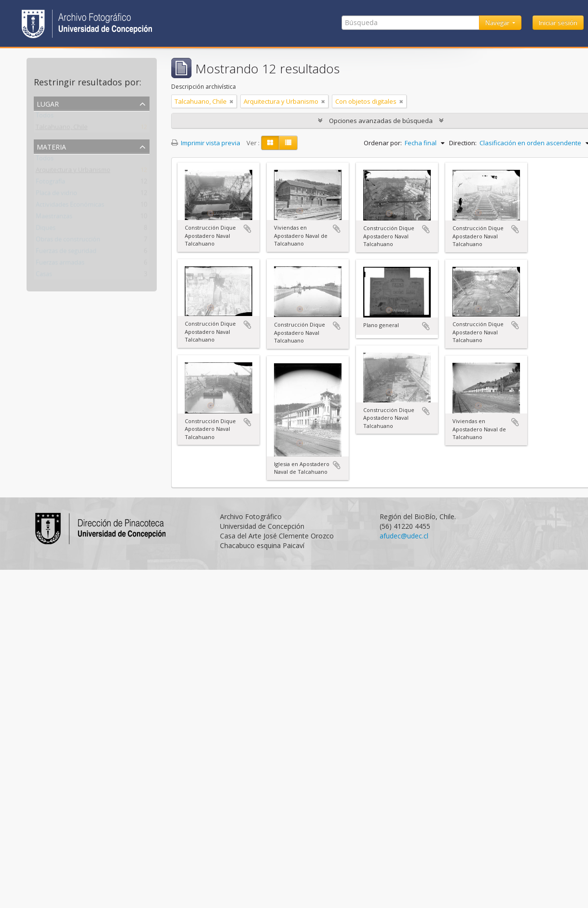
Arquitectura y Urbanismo (73, 172)
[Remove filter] (232, 101)
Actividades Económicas (70, 206)
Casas (44, 276)
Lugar (48, 103)
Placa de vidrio (56, 195)
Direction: (463, 143)
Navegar (498, 23)
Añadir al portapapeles (247, 229)
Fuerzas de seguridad (66, 253)
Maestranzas (54, 218)
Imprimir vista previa (206, 143)
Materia (51, 146)
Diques (46, 230)
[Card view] (270, 143)
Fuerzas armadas (60, 264)
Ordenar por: (383, 143)
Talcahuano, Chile (62, 129)
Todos (45, 117)
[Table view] (288, 143)
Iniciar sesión (558, 23)
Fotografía (50, 183)
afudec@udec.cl (404, 536)
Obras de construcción (68, 241)
